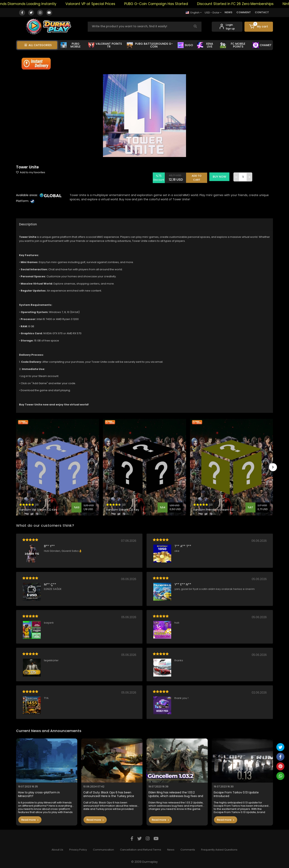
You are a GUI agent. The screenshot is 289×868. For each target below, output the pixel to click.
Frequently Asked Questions (219, 850)
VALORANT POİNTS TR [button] (105, 45)
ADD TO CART (197, 177)
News (171, 850)
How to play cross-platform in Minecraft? (39, 794)
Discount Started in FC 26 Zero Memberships (251, 4)
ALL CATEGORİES (38, 45)
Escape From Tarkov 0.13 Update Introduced (236, 794)
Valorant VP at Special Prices (106, 4)
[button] (259, 27)
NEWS (228, 12)
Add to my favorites (31, 172)
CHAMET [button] (262, 45)
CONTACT (262, 12)
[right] (273, 467)
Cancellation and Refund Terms (141, 850)
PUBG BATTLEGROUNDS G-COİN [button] (150, 45)
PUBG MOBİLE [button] (71, 45)
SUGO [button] (185, 45)
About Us (57, 850)
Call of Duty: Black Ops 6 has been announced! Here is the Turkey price (109, 794)
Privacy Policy (78, 850)
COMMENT (244, 12)
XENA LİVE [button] (205, 45)
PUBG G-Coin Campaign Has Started (171, 4)
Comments (188, 850)
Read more (30, 820)
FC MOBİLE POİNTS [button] (233, 45)
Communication (103, 850)
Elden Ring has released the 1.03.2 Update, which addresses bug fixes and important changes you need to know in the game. (177, 794)
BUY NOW (220, 177)
